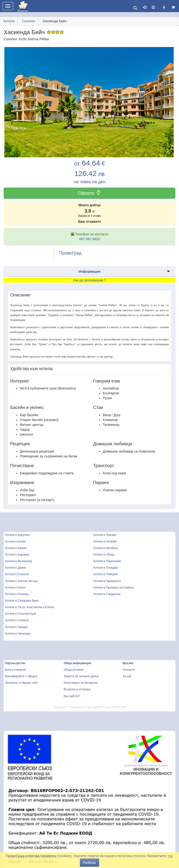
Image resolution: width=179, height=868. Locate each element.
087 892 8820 (89, 239)
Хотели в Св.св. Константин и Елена (29, 607)
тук (170, 856)
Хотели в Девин (15, 568)
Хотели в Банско (16, 548)
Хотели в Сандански (107, 594)
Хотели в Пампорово (107, 561)
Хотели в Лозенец (17, 594)
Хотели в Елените (17, 574)
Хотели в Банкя (15, 542)
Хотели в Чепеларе (18, 634)
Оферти (90, 193)
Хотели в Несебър (105, 548)
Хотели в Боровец (17, 555)
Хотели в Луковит (105, 535)
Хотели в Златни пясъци (21, 581)
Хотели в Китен (15, 588)
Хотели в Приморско (107, 581)
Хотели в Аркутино (17, 535)
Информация (90, 271)
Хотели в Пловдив (105, 568)
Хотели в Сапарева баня (21, 601)
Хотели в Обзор (104, 555)
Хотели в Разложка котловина (113, 588)
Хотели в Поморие (106, 574)
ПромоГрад (70, 253)
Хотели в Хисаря (16, 627)
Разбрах (89, 863)
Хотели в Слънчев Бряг (21, 614)
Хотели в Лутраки (105, 542)
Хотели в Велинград (18, 561)
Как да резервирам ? (89, 280)
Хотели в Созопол (17, 620)
